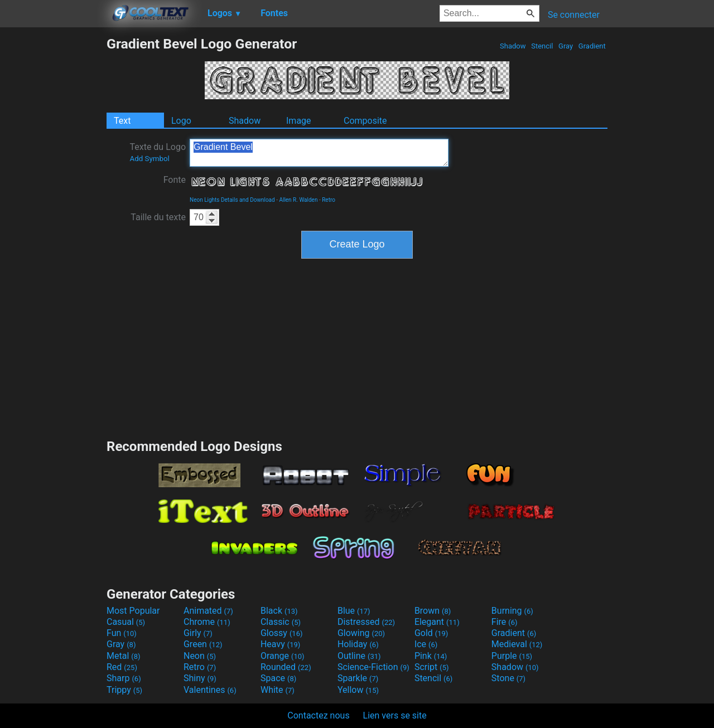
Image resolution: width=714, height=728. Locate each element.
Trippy (124, 690)
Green (203, 644)
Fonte (175, 180)
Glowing (361, 633)
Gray (566, 46)
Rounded (286, 667)
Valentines (210, 690)
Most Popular (133, 611)
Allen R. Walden (298, 200)
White (278, 690)
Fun (122, 633)
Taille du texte (158, 217)
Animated (208, 611)
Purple (512, 656)
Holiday (358, 644)
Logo (181, 121)
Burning (512, 611)
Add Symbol (149, 159)
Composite (365, 121)
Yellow (358, 690)
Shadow (513, 46)
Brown (433, 611)
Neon (200, 656)
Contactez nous (318, 715)
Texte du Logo (158, 152)
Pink (431, 656)
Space (278, 678)
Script (432, 667)
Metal (124, 656)
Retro (329, 200)
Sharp (124, 678)
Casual (126, 622)
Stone (508, 678)
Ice (426, 644)
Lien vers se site (395, 715)
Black (279, 611)
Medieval (517, 644)
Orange (283, 656)
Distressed (366, 622)
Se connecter (574, 15)
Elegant (437, 622)
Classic (281, 622)
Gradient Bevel (319, 153)
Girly (198, 633)
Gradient (592, 46)
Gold (431, 633)
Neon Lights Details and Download (232, 200)
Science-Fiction (373, 667)
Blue (354, 611)
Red (122, 667)
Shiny (200, 678)
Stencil (542, 46)
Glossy (282, 633)
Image (299, 121)
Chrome (207, 622)
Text (122, 121)
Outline (359, 656)
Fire (505, 622)
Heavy (280, 644)
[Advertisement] (53, 203)
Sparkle (358, 678)
